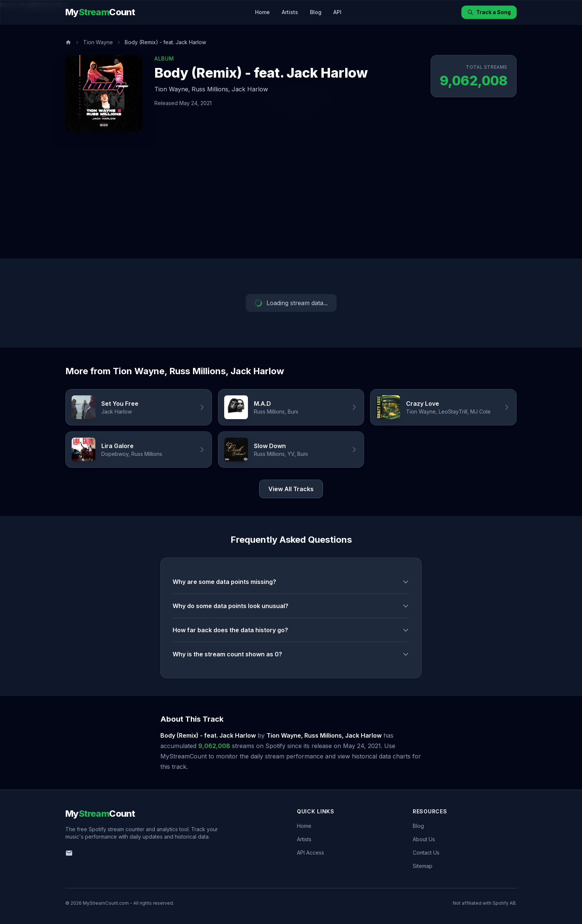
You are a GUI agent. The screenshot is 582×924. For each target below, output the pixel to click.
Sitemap (423, 866)
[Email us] (69, 853)
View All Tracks (291, 489)
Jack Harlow (250, 89)
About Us (424, 839)
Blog (316, 12)
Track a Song (489, 12)
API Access (310, 853)
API (337, 12)
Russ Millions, (211, 89)
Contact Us (426, 853)
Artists (290, 12)
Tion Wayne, (172, 89)
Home (262, 12)
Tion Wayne (98, 42)
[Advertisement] (291, 203)
